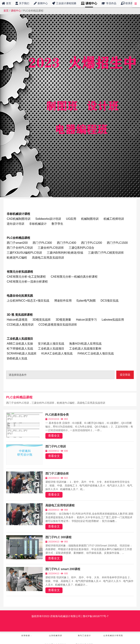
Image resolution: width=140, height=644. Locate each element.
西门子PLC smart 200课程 (63, 569)
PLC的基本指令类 (57, 415)
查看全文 (54, 436)
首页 (6, 11)
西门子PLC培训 (56, 446)
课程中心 (16, 11)
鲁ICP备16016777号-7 (95, 616)
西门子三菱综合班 (57, 474)
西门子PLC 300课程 (58, 537)
